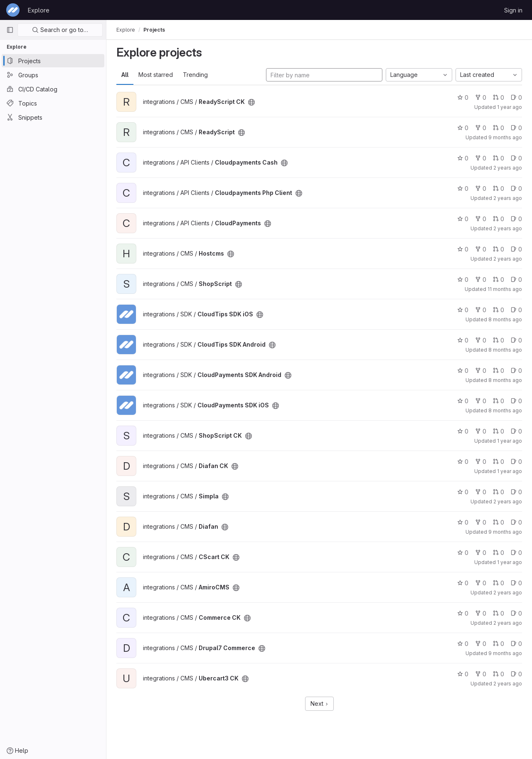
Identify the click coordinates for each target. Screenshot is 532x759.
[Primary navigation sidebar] (10, 30)
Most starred (156, 75)
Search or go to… (60, 30)
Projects (154, 30)
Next (319, 704)
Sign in (513, 10)
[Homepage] (13, 10)
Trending (195, 75)
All (125, 75)
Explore (39, 10)
